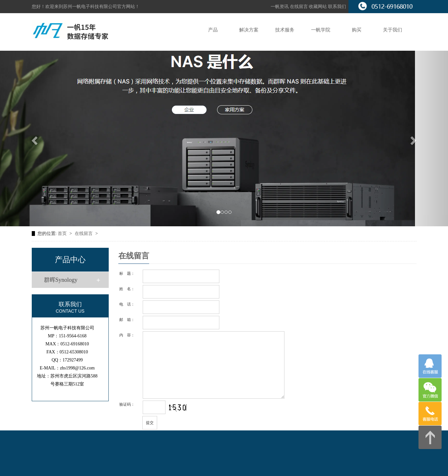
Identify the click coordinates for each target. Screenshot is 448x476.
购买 (357, 30)
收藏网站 (318, 7)
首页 (63, 234)
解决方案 (249, 30)
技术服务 (285, 30)
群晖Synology (61, 280)
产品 (213, 30)
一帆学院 (321, 30)
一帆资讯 (280, 7)
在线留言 (300, 7)
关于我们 (393, 30)
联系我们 (337, 7)
